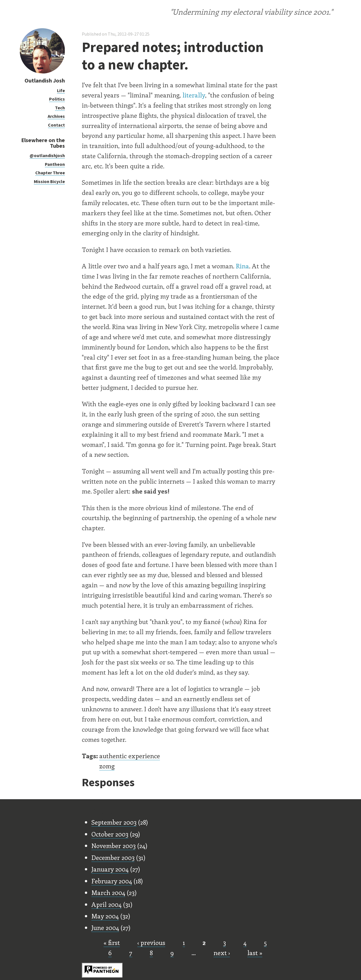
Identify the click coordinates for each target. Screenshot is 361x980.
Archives (56, 116)
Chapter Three (50, 173)
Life (61, 90)
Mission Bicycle (49, 181)
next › (222, 953)
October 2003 (110, 834)
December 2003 (113, 857)
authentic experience (130, 756)
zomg (107, 766)
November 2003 (114, 846)
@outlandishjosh (47, 155)
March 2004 (108, 892)
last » (255, 953)
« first (112, 942)
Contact (56, 125)
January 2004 (110, 869)
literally (194, 95)
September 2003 (114, 822)
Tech (60, 108)
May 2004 (105, 916)
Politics (57, 99)
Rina (242, 266)
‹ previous (151, 942)
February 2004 (112, 881)
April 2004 (106, 904)
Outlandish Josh (45, 80)
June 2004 (105, 927)
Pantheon (55, 164)
